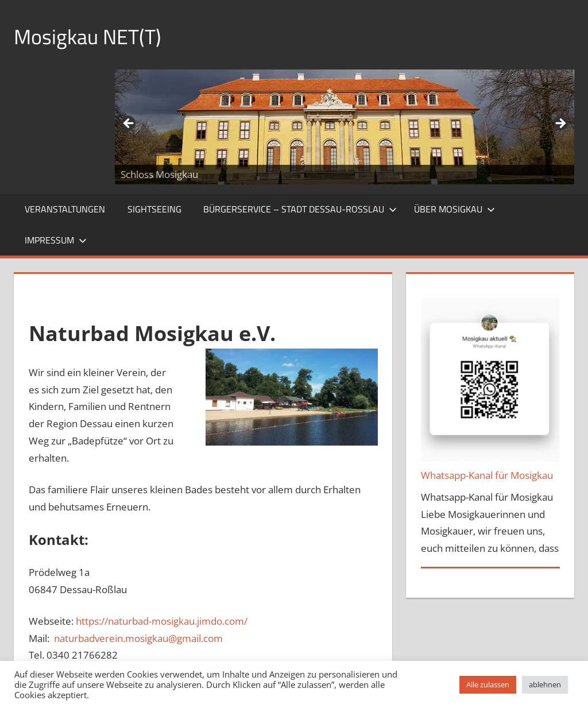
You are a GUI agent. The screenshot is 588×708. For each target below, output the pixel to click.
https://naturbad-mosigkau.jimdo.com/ (162, 621)
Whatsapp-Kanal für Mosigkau (487, 475)
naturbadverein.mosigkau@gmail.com (138, 638)
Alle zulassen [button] (488, 684)
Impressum (56, 240)
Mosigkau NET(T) (88, 36)
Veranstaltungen (65, 209)
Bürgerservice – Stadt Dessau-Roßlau (300, 209)
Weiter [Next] (560, 124)
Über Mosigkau (454, 209)
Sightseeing (154, 209)
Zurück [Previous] (129, 124)
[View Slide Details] (345, 127)
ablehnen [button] (545, 684)
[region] (345, 127)
